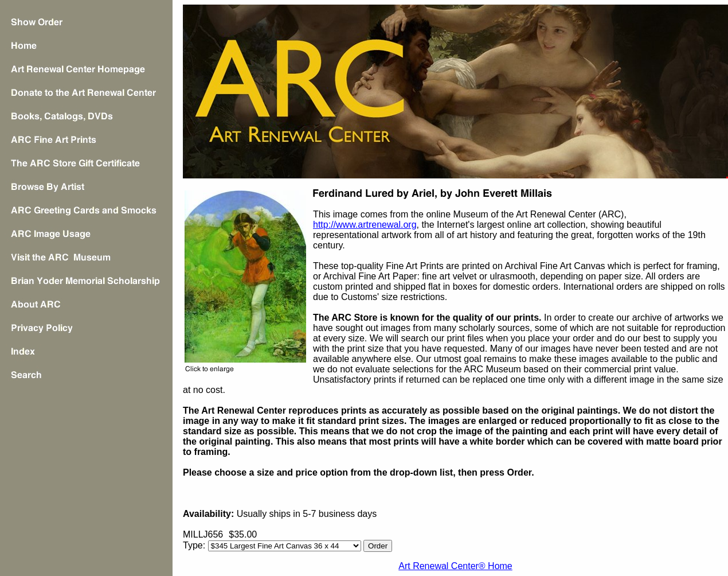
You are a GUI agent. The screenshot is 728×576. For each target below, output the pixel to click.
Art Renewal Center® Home (455, 566)
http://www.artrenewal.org (365, 225)
